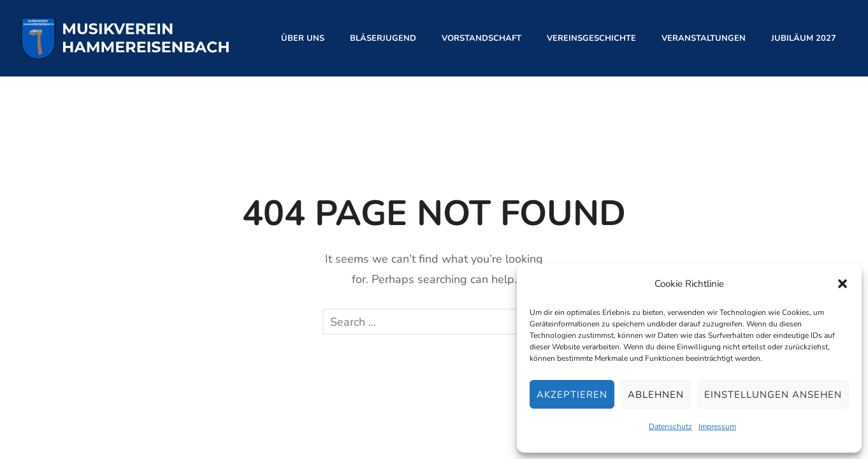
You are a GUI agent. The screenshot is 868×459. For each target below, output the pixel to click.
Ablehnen (656, 395)
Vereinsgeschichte (591, 38)
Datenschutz (670, 426)
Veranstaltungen (704, 38)
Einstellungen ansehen (773, 395)
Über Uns (303, 38)
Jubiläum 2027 (804, 38)
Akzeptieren (572, 395)
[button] (843, 284)
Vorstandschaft (481, 38)
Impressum (717, 426)
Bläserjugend (383, 38)
